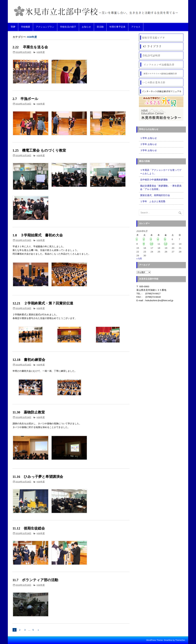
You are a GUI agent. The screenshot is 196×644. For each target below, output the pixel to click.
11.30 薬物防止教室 (29, 412)
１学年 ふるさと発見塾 (153, 201)
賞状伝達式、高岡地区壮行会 (155, 195)
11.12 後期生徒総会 (29, 528)
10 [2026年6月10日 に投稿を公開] (152, 244)
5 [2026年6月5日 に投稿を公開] (165, 239)
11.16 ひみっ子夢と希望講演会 (40, 477)
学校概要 (26, 27)
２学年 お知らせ (148, 144)
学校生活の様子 (68, 27)
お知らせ (86, 27)
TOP (13, 27)
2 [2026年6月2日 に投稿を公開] (144, 239)
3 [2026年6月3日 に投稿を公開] (151, 239)
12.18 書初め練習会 (29, 360)
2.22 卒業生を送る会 (30, 47)
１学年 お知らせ (148, 138)
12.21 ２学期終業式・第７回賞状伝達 (43, 303)
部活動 (100, 27)
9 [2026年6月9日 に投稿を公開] (144, 244)
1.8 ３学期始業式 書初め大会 (38, 235)
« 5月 (139, 259)
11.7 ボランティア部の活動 (35, 580)
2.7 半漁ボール (25, 99)
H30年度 (41, 52)
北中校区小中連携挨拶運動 (154, 180)
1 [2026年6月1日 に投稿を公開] (137, 239)
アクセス (136, 27)
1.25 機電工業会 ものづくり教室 (39, 150)
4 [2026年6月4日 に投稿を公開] (158, 239)
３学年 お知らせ (148, 150)
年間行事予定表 (117, 27)
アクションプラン (45, 27)
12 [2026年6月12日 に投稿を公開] (166, 244)
